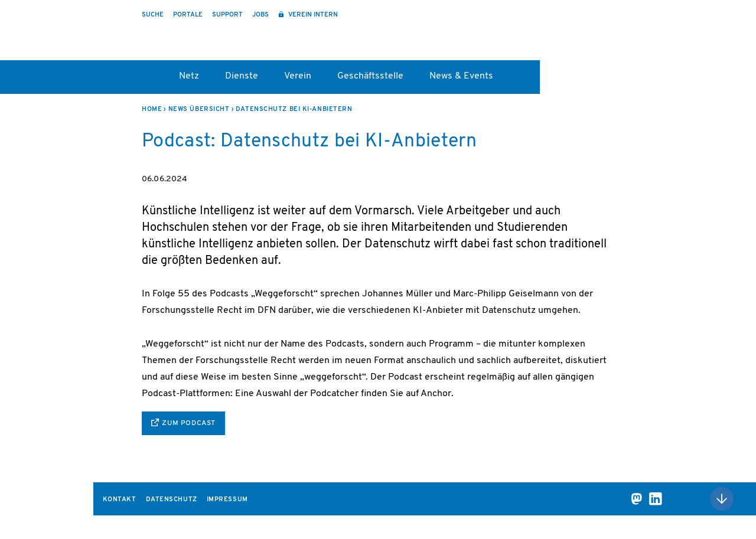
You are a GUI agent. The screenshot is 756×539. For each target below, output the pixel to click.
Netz (189, 76)
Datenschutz (172, 500)
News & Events (461, 76)
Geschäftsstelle (370, 76)
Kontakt (120, 500)
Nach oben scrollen (722, 499)
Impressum (227, 500)
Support (227, 15)
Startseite (147, 80)
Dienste (242, 76)
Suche (153, 15)
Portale (188, 15)
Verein (298, 76)
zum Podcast (189, 423)
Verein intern (312, 15)
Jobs (260, 15)
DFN (621, 37)
